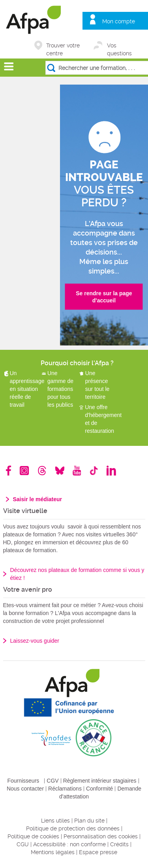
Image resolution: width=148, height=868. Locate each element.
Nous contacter (25, 789)
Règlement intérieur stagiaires (100, 781)
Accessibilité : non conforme (69, 844)
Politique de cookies (33, 836)
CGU (23, 844)
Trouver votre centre (63, 46)
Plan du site (89, 821)
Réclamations (65, 789)
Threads (42, 471)
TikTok (94, 471)
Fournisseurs (23, 781)
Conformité (99, 789)
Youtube (77, 471)
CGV (52, 781)
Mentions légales (53, 852)
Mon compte (119, 21)
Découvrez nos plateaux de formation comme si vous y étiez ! (77, 574)
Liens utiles (55, 821)
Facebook (9, 471)
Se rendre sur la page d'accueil (104, 297)
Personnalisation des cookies (101, 836)
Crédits (119, 844)
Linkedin (111, 471)
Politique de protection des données (73, 828)
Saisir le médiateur (38, 499)
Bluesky (60, 471)
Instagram (24, 471)
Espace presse (98, 852)
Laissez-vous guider (35, 641)
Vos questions (119, 46)
